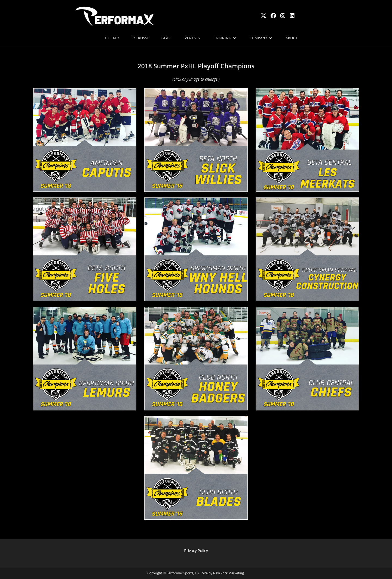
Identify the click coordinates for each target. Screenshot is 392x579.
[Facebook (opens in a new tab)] (273, 16)
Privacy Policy (196, 551)
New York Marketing (229, 573)
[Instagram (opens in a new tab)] (283, 16)
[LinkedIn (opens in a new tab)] (292, 16)
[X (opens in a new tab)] (264, 16)
